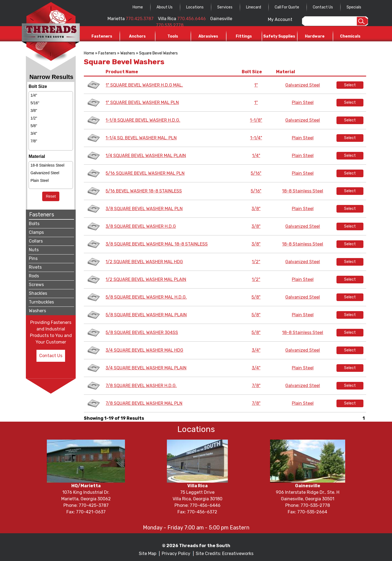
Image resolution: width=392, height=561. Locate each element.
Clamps (36, 232)
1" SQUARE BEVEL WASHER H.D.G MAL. (144, 85)
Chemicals (350, 36)
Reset (51, 196)
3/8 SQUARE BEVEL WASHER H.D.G (141, 226)
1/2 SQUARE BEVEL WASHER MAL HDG (144, 262)
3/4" (34, 133)
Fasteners (102, 36)
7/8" (34, 141)
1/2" (34, 118)
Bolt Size (253, 72)
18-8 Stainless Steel (48, 165)
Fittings (244, 36)
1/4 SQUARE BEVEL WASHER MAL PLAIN (146, 156)
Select (350, 85)
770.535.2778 (170, 25)
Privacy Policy (176, 554)
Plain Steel (40, 180)
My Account (280, 19)
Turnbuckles (41, 302)
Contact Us (323, 7)
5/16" (35, 103)
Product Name (123, 72)
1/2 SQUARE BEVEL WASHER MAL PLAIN (146, 279)
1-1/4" (256, 138)
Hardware (315, 36)
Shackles (38, 293)
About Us (165, 7)
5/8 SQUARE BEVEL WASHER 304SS (142, 332)
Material (286, 72)
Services (225, 7)
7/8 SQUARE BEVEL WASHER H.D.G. (141, 386)
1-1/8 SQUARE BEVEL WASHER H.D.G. (143, 120)
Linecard (254, 7)
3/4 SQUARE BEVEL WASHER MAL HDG (144, 350)
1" (256, 85)
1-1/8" (256, 120)
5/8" (34, 126)
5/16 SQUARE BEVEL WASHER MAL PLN (145, 173)
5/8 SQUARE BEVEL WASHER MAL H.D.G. (146, 297)
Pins (33, 258)
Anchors (137, 36)
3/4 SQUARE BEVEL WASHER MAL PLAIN (146, 368)
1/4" (34, 95)
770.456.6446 (192, 19)
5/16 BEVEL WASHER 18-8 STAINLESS (144, 191)
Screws (36, 285)
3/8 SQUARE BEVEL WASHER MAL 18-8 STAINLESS (157, 244)
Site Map (148, 554)
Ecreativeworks (238, 554)
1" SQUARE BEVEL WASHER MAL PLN (142, 102)
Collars (36, 241)
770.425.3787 (140, 19)
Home (138, 7)
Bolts (34, 224)
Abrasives (208, 36)
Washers (37, 311)
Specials (354, 7)
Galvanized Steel (45, 173)
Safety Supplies (279, 36)
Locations (195, 7)
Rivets (35, 267)
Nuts (34, 250)
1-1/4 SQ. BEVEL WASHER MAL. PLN (141, 138)
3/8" (34, 111)
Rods (34, 276)
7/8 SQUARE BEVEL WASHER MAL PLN (144, 403)
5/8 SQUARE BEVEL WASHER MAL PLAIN (146, 315)
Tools (173, 36)
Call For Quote (287, 7)
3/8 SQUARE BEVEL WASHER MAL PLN (144, 209)
